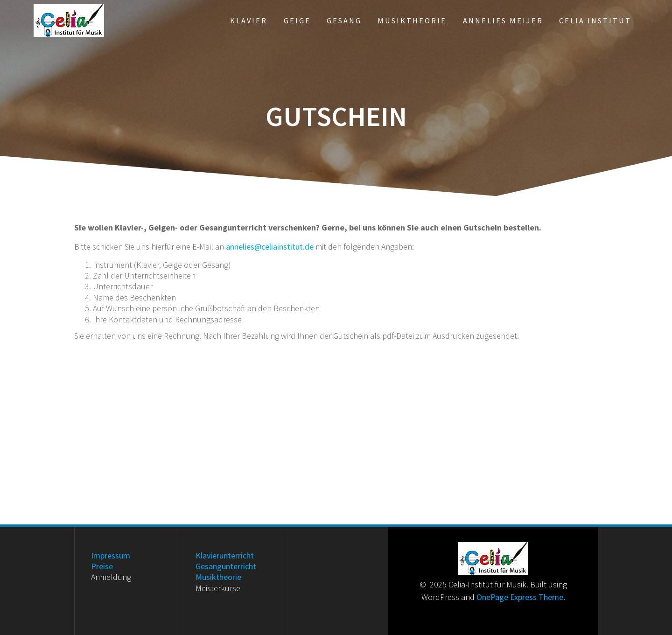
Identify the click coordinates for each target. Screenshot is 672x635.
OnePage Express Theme (520, 597)
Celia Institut (595, 21)
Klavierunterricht (225, 555)
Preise (102, 566)
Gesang (344, 21)
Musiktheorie (412, 21)
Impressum (111, 555)
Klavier (249, 21)
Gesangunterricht (226, 566)
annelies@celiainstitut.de (270, 247)
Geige (297, 21)
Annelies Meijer (503, 21)
